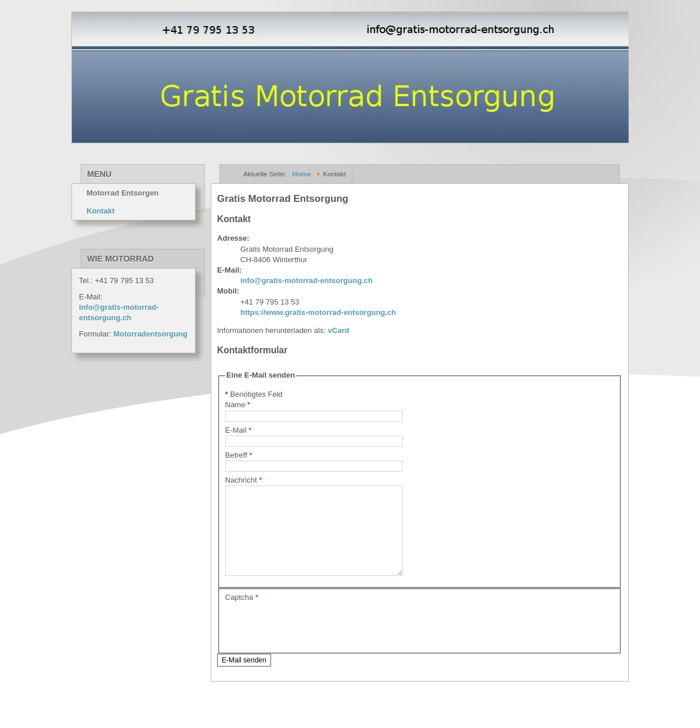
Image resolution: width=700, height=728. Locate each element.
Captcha (242, 615)
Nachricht (244, 480)
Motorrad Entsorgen (122, 193)
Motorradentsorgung (150, 334)
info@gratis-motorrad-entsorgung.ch (306, 280)
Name (238, 405)
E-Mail (239, 430)
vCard (337, 330)
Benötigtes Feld (254, 394)
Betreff (239, 455)
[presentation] (313, 643)
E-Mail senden (244, 678)
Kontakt (100, 211)
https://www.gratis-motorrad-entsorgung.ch (318, 312)
